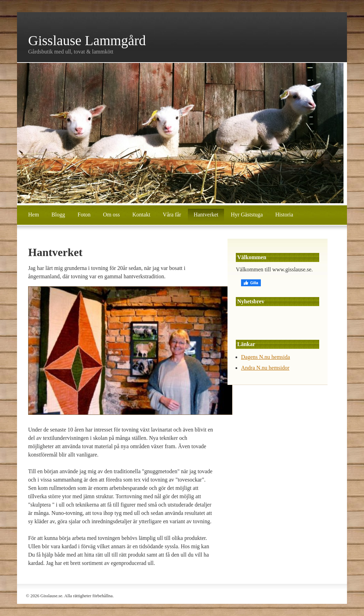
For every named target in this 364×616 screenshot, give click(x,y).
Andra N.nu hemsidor (265, 368)
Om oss (111, 215)
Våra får (172, 215)
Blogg (58, 215)
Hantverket (206, 215)
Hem (34, 215)
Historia (284, 215)
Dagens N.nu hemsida (266, 357)
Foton (84, 215)
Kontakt (141, 215)
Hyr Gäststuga (247, 215)
